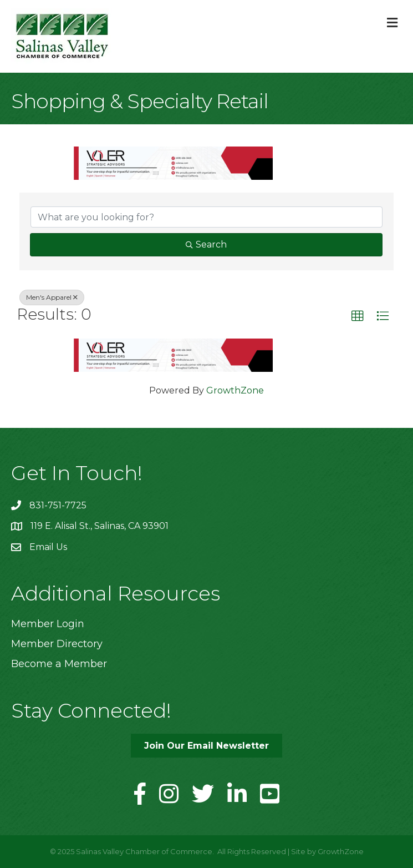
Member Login (48, 624)
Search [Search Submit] (206, 244)
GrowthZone (235, 390)
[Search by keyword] (206, 217)
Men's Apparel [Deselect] (52, 297)
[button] (358, 316)
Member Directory (57, 644)
